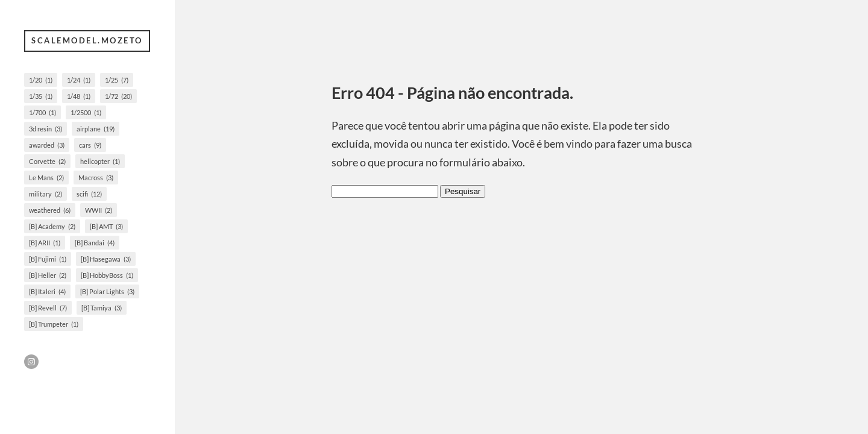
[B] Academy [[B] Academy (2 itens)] (52, 226)
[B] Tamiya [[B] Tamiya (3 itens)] (102, 308)
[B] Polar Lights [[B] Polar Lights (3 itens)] (107, 291)
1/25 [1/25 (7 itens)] (117, 80)
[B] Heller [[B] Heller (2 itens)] (48, 275)
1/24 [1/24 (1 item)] (79, 80)
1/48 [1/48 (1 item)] (79, 96)
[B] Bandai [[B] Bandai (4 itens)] (95, 243)
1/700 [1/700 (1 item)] (42, 112)
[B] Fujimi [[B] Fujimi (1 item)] (48, 259)
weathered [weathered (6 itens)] (50, 210)
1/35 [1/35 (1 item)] (41, 96)
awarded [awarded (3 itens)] (47, 145)
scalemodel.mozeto (87, 40)
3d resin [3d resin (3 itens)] (46, 129)
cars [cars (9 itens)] (90, 145)
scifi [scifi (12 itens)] (89, 194)
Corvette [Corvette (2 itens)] (47, 161)
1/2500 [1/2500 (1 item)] (86, 112)
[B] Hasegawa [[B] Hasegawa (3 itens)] (106, 259)
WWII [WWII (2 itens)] (99, 210)
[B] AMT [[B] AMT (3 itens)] (106, 226)
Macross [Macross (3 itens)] (96, 178)
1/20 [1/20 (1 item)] (41, 80)
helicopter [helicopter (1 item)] (100, 161)
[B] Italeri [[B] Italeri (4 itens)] (47, 291)
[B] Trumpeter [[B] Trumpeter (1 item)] (54, 324)
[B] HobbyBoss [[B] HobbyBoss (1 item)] (107, 275)
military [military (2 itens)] (46, 194)
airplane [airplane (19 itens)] (96, 129)
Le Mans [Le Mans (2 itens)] (46, 178)
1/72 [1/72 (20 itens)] (118, 96)
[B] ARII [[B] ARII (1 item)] (45, 243)
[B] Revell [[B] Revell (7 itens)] (48, 308)
